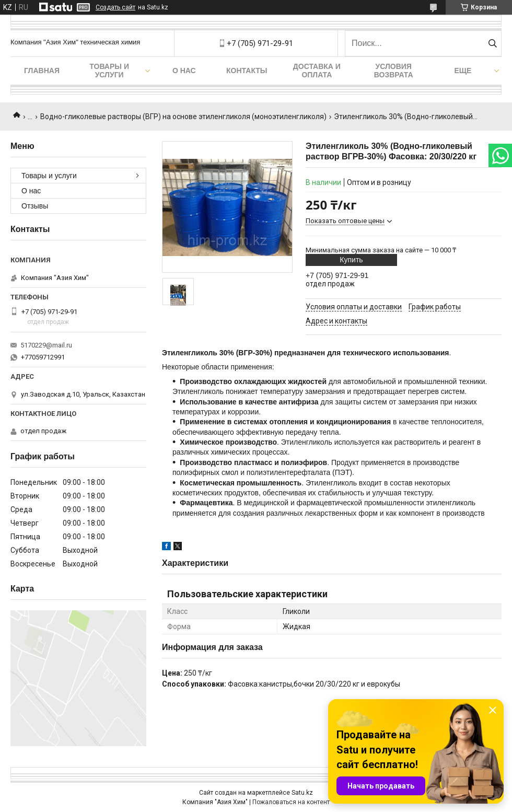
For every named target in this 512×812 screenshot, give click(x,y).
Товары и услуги (109, 71)
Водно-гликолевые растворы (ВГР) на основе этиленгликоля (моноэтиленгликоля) (183, 117)
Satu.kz (302, 793)
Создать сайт (115, 7)
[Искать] (492, 43)
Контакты (247, 71)
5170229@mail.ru (46, 345)
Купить (351, 260)
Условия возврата (394, 71)
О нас (184, 71)
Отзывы (35, 206)
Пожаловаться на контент (291, 802)
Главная (42, 71)
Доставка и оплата (317, 71)
